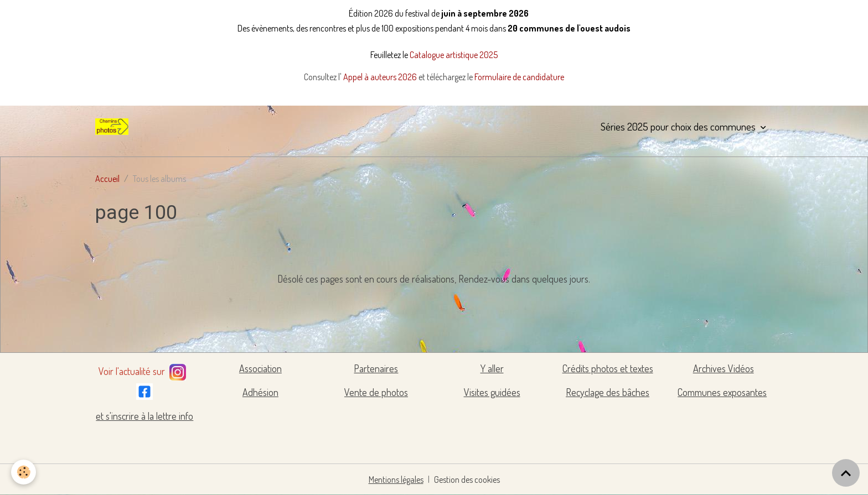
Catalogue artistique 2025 (454, 55)
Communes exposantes (722, 392)
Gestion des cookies (467, 480)
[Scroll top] (846, 473)
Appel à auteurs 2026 (381, 77)
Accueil (107, 179)
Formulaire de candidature (519, 77)
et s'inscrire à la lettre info (144, 416)
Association (260, 368)
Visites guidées (492, 392)
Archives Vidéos (724, 368)
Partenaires (376, 368)
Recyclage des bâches (608, 392)
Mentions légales (396, 480)
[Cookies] (24, 472)
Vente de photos (376, 392)
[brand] (114, 127)
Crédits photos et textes (608, 368)
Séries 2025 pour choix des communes (679, 126)
